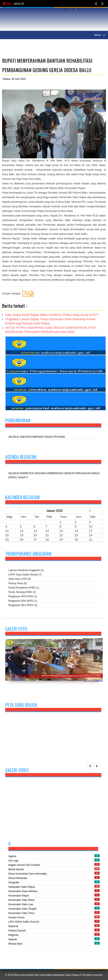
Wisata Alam (15, 944)
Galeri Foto (16, 632)
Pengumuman (18, 421)
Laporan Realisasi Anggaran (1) (26, 571)
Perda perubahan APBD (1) (24, 588)
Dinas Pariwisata (18, 878)
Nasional (13, 926)
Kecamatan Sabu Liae (21, 904)
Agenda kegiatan (21, 457)
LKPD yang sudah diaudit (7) (25, 575)
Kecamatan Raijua (19, 896)
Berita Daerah (16, 869)
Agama (12, 856)
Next (98, 661)
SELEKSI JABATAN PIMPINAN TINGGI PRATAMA (37, 437)
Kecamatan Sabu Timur (21, 913)
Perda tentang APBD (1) (22, 593)
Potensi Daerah (17, 931)
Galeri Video (17, 772)
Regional (13, 935)
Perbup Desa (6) (18, 584)
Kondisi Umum (17, 917)
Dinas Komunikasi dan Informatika (28, 874)
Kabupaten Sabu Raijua (22, 887)
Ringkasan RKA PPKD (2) (23, 606)
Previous (10, 661)
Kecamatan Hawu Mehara (23, 891)
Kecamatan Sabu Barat (21, 900)
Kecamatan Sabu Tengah (22, 909)
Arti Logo (13, 861)
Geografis (14, 882)
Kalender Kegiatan (22, 499)
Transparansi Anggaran (28, 554)
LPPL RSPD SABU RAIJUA (24, 922)
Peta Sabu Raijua (21, 706)
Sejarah (13, 939)
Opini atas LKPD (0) (20, 580)
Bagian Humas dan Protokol (24, 865)
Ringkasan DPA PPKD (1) (23, 597)
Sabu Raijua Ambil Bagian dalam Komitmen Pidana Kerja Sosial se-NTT (52, 315)
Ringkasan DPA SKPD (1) (23, 601)
